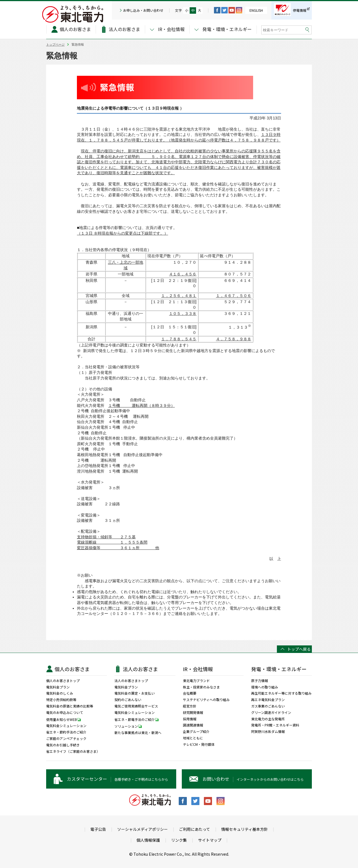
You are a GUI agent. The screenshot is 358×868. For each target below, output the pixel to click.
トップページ (55, 44)
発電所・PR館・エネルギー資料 (275, 725)
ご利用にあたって (195, 829)
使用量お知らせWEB (65, 719)
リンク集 (179, 840)
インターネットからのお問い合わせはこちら (253, 779)
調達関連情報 (193, 725)
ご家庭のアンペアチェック (66, 739)
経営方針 (190, 706)
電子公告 (98, 829)
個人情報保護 (148, 840)
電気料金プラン (58, 687)
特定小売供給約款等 (61, 700)
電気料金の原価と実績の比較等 (70, 706)
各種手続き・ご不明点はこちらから (117, 779)
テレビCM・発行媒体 (199, 744)
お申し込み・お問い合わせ (143, 10)
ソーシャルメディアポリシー (143, 829)
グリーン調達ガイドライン (271, 713)
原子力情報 (260, 681)
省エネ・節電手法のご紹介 (138, 719)
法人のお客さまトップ (131, 681)
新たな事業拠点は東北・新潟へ (138, 733)
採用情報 (190, 719)
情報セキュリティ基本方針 (245, 829)
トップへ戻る (299, 649)
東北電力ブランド (196, 681)
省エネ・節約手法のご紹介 (66, 732)
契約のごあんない (128, 700)
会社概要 (190, 693)
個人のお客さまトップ (63, 681)
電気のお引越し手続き (63, 745)
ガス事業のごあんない (268, 706)
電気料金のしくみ (60, 693)
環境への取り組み (265, 687)
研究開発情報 (193, 713)
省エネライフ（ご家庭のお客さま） (73, 751)
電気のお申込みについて (65, 713)
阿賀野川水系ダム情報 (268, 732)
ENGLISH (256, 10)
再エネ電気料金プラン (268, 700)
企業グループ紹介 (196, 732)
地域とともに (193, 738)
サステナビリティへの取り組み (206, 700)
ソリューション (129, 726)
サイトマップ (210, 840)
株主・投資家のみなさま (201, 687)
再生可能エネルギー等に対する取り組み (281, 693)
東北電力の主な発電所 (268, 719)
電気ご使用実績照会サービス (136, 706)
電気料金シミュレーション (66, 726)
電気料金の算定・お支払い (135, 693)
